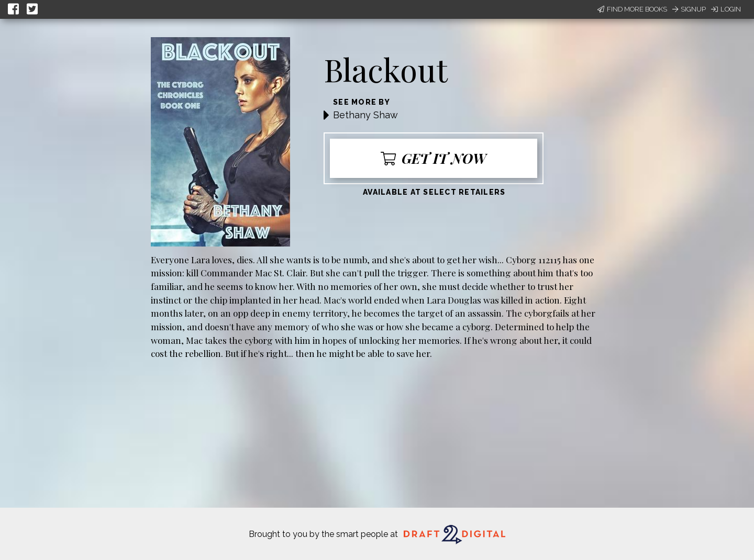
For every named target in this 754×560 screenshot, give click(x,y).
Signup (689, 9)
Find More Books (632, 9)
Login (726, 9)
